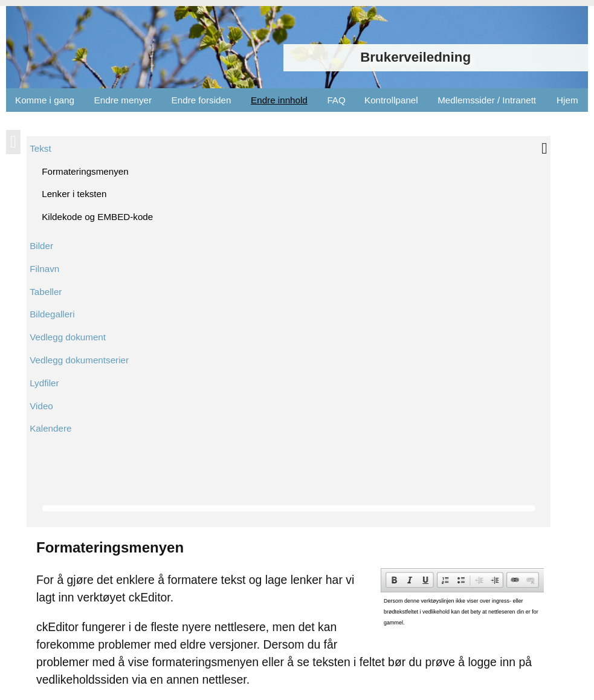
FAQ (336, 100)
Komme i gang (45, 100)
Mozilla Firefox (76, 403)
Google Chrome (79, 389)
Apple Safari (71, 418)
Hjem (567, 100)
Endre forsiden (202, 100)
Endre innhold (279, 100)
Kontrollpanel (391, 100)
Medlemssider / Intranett (487, 100)
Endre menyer (123, 100)
